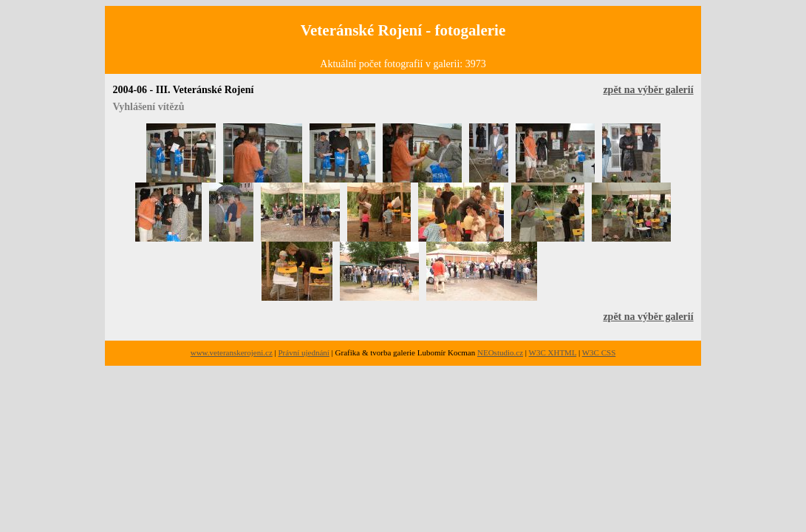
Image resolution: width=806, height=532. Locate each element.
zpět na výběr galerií (648, 90)
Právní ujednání (304, 352)
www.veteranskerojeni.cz (232, 352)
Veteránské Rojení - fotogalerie (403, 30)
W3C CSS (599, 352)
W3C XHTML (553, 352)
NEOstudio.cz (500, 352)
